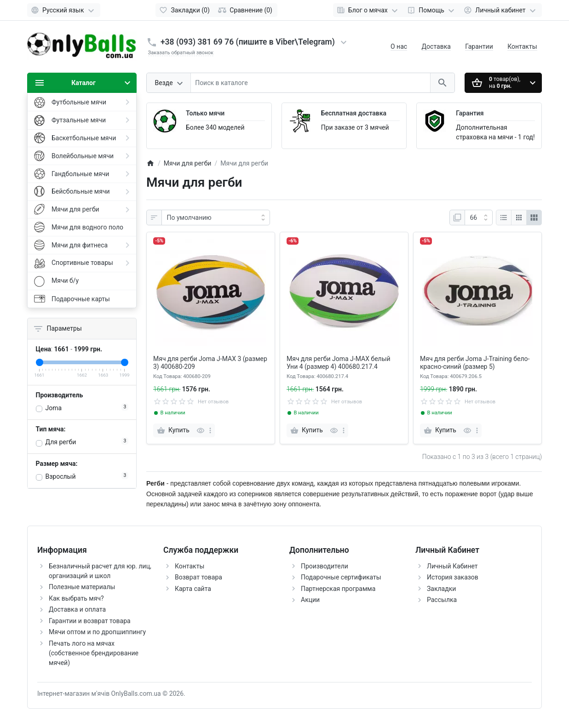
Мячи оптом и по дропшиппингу (97, 632)
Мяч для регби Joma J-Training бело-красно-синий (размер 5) (475, 363)
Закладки (441, 589)
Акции (310, 600)
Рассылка (442, 600)
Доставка (436, 46)
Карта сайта (193, 589)
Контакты (522, 46)
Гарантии (479, 46)
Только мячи (205, 113)
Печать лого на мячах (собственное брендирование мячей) (94, 653)
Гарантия (470, 113)
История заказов (453, 577)
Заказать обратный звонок (181, 53)
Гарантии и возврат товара (90, 621)
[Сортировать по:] (216, 218)
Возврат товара (198, 577)
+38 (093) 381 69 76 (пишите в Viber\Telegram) (248, 42)
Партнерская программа (338, 589)
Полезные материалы (82, 587)
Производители (325, 566)
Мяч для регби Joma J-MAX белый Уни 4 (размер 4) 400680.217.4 (339, 363)
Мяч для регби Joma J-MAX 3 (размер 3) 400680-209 (210, 363)
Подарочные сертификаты (341, 577)
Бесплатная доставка (354, 113)
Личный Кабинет (452, 566)
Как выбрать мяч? (76, 598)
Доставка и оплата (77, 609)
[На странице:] (479, 218)
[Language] (64, 10)
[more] (210, 430)
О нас (399, 46)
